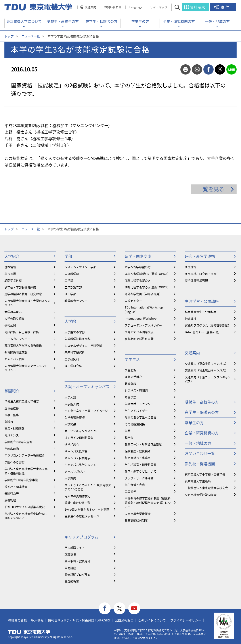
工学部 (69, 280)
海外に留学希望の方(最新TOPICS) (146, 287)
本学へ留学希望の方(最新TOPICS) (146, 274)
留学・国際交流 (138, 256)
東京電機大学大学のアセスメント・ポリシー (27, 368)
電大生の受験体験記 (77, 496)
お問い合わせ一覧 (200, 453)
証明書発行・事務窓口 (139, 458)
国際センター (133, 301)
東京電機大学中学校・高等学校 (205, 474)
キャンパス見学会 (76, 451)
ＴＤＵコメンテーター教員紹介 (25, 455)
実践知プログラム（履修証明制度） (208, 325)
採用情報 (37, 620)
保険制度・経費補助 (138, 451)
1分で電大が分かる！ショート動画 (87, 509)
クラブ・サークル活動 (139, 478)
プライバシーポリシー (186, 620)
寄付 (225, 7)
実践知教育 (72, 581)
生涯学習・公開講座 (202, 301)
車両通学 (130, 492)
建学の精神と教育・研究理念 (23, 294)
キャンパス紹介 (14, 359)
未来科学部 (72, 274)
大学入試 (70, 397)
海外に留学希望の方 (138, 280)
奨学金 (129, 438)
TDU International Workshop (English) (144, 310)
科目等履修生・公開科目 (201, 312)
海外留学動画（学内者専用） (143, 294)
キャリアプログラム (81, 537)
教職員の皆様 (17, 620)
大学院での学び (75, 332)
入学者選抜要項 (75, 417)
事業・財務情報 (14, 428)
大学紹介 (12, 256)
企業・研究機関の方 (179, 21)
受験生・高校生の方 (63, 21)
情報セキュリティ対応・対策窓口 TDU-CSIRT (79, 620)
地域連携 (191, 319)
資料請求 (198, 7)
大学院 (70, 321)
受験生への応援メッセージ (82, 516)
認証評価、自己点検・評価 (22, 332)
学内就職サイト (75, 547)
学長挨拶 (10, 274)
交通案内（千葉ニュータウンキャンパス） (208, 379)
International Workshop (141, 318)
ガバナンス (12, 435)
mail (197, 69)
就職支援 (70, 554)
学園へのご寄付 (14, 462)
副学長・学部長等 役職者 (21, 287)
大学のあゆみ (13, 312)
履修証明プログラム (77, 574)
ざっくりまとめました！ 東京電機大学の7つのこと (88, 487)
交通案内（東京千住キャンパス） (206, 363)
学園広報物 (12, 449)
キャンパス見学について (80, 465)
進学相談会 (72, 444)
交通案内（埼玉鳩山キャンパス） (206, 370)
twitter (220, 69)
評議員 (9, 422)
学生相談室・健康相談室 (141, 465)
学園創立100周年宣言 (18, 442)
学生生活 (132, 359)
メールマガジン (75, 471)
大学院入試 (72, 404)
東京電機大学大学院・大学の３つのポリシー (27, 303)
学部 (68, 256)
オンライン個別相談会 (79, 438)
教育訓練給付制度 (136, 520)
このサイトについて (152, 620)
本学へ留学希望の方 (138, 267)
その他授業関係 (135, 424)
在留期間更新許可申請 (139, 339)
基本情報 (10, 267)
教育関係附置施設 (16, 352)
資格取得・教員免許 (77, 561)
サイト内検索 (181, 7)
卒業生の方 (140, 21)
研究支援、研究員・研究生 (202, 274)
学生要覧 (130, 370)
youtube (134, 609)
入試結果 (70, 424)
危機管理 (10, 500)
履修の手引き (133, 377)
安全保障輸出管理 (196, 280)
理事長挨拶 (12, 408)
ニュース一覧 (31, 36)
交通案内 (90, 7)
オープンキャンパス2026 (80, 431)
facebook (208, 69)
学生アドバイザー (136, 411)
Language (136, 7)
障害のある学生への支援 (141, 417)
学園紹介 (12, 391)
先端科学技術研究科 (77, 339)
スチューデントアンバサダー (143, 325)
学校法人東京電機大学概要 (22, 401)
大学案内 (70, 478)
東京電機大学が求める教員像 (23, 345)
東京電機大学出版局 (198, 481)
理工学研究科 (73, 366)
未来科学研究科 (75, 352)
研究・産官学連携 (200, 256)
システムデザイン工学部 (80, 267)
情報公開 (10, 325)
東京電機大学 (29, 632)
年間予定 (130, 397)
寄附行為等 (12, 493)
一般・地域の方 (217, 21)
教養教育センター (76, 301)
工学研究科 (72, 359)
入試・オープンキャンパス (87, 386)
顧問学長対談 (13, 280)
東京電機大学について (24, 21)
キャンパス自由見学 (77, 458)
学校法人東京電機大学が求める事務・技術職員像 (26, 471)
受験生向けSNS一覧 (77, 503)
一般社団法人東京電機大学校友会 (206, 488)
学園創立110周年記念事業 (21, 480)
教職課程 (130, 384)
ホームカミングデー (17, 339)
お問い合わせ (113, 7)
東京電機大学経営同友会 (201, 495)
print (186, 69)
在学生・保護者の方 (101, 21)
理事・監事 (12, 415)
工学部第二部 (73, 287)
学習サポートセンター (139, 404)
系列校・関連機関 (16, 487)
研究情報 (191, 267)
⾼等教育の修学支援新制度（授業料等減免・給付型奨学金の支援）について (148, 502)
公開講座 (70, 568)
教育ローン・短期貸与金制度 (143, 444)
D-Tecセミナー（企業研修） (203, 332)
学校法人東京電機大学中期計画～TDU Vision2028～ (26, 516)
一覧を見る (211, 189)
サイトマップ (159, 7)
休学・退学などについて (141, 471)
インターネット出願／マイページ (86, 411)
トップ (9, 36)
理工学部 (70, 294)
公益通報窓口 (124, 620)
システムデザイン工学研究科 (83, 346)
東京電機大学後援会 (138, 514)
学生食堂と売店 (135, 485)
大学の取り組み (14, 318)
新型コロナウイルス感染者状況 (25, 507)
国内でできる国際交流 (139, 332)
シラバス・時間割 (136, 390)
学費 (128, 431)
